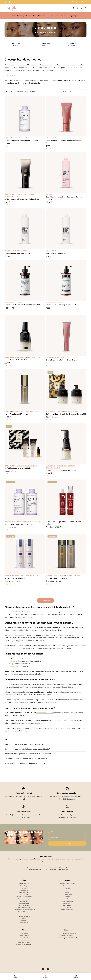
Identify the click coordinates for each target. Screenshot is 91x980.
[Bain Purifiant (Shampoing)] (66, 229)
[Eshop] (15, 976)
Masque (12, 664)
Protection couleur (25, 138)
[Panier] (76, 976)
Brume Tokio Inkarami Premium (16, 414)
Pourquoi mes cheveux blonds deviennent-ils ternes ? (26, 759)
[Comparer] (81, 8)
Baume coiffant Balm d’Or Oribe (16, 360)
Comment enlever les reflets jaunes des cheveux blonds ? (27, 749)
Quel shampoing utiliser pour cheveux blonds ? (23, 744)
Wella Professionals (67, 910)
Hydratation (15, 138)
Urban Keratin (67, 908)
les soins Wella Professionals (63, 721)
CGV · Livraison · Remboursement (67, 934)
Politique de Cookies (67, 936)
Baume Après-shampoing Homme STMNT (62, 305)
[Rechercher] (73, 8)
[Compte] (45, 976)
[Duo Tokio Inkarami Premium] (66, 554)
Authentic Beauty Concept (67, 884)
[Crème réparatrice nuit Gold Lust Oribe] (66, 444)
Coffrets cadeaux (49, 43)
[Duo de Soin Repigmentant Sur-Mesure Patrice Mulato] (66, 500)
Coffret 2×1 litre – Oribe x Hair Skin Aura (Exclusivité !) (66, 414)
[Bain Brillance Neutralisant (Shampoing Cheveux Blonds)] (66, 173)
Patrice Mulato (67, 895)
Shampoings (76, 43)
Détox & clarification (10, 250)
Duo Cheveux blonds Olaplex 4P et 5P (19, 524)
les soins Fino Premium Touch (61, 728)
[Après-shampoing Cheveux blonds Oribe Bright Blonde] (66, 116)
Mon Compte (24, 934)
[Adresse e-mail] (67, 837)
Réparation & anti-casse (12, 196)
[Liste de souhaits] (77, 8)
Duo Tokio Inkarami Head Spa (15, 578)
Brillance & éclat (9, 194)
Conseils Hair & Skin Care (24, 944)
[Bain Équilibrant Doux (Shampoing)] (25, 229)
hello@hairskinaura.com (34, 870)
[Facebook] (5, 2)
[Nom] (67, 831)
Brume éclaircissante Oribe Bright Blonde (62, 360)
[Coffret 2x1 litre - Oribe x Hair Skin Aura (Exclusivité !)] (66, 390)
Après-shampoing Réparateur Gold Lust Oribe (22, 199)
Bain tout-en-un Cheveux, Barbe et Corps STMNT (23, 305)
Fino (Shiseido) (67, 888)
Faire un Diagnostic (24, 936)
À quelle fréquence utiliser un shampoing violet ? (24, 763)
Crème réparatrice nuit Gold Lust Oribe (61, 470)
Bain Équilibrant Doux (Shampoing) (17, 253)
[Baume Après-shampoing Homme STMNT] (66, 280)
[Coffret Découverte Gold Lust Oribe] (25, 444)
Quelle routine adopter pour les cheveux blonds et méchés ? (28, 754)
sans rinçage (17, 666)
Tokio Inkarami (67, 905)
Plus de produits (45, 600)
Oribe (67, 899)
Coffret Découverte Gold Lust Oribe (18, 468)
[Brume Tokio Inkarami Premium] (25, 390)
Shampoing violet (15, 661)
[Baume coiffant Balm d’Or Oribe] (25, 335)
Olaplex (67, 897)
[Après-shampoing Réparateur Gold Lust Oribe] (25, 173)
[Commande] (74, 91)
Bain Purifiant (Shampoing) (56, 253)
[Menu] (86, 8)
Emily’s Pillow (67, 886)
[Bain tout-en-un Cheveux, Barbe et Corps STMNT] (25, 280)
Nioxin (67, 892)
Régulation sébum (23, 250)
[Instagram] (9, 2)
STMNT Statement (67, 901)
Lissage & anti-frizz (28, 194)
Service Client (24, 938)
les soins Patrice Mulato (45, 713)
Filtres (9, 91)
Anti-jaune (8, 138)
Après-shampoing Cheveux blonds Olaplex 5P (22, 141)
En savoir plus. (10, 75)
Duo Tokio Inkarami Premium (57, 578)
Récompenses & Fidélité (79, 2)
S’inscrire (67, 843)
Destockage (19, 43)
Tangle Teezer (67, 903)
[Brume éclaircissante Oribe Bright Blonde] (66, 335)
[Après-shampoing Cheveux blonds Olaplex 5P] (25, 116)
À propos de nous (24, 940)
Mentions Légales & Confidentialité (67, 938)
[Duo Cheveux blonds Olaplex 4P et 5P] (25, 500)
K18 (67, 890)
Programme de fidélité (24, 942)
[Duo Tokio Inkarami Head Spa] (25, 554)
